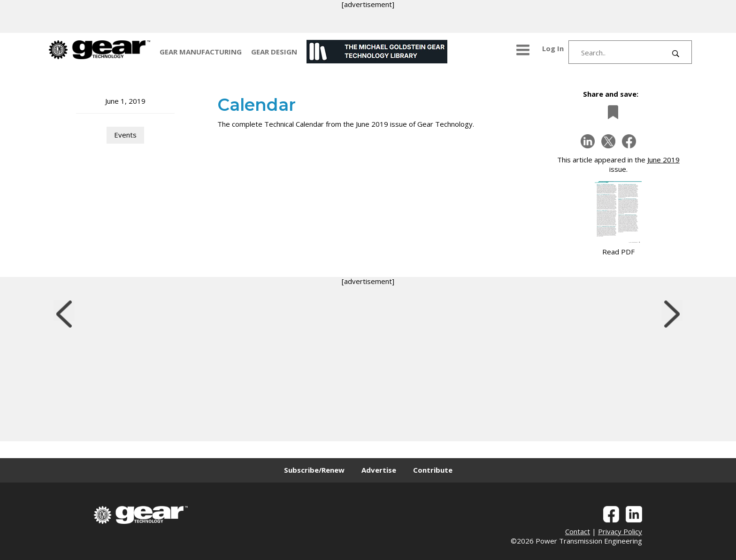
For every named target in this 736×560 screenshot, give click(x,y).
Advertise (379, 470)
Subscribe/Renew (314, 470)
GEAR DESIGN (274, 52)
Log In (553, 48)
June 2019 (663, 160)
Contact (578, 531)
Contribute (433, 470)
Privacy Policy (620, 531)
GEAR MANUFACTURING (201, 52)
